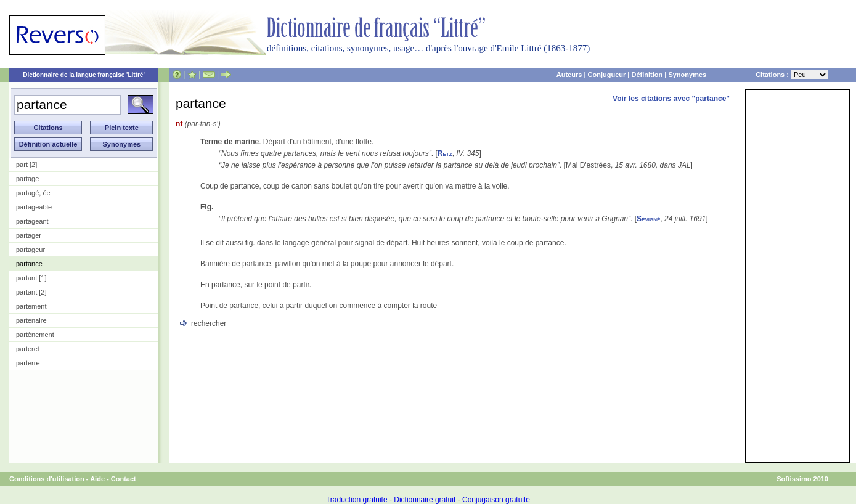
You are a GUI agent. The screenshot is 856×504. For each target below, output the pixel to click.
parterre (28, 363)
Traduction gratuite (357, 500)
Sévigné (648, 219)
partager (29, 235)
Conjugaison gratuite (496, 500)
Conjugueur (607, 75)
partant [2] (31, 292)
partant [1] (31, 278)
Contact (124, 479)
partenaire (31, 320)
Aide (97, 479)
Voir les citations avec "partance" (671, 99)
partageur (31, 250)
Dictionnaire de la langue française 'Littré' (84, 75)
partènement (35, 335)
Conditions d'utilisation (47, 479)
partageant (32, 221)
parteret (28, 349)
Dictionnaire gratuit (425, 500)
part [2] (26, 165)
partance (29, 264)
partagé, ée (33, 193)
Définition (647, 75)
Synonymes (687, 75)
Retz (445, 153)
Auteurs (569, 75)
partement (31, 306)
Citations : (792, 75)
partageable (34, 207)
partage (27, 179)
